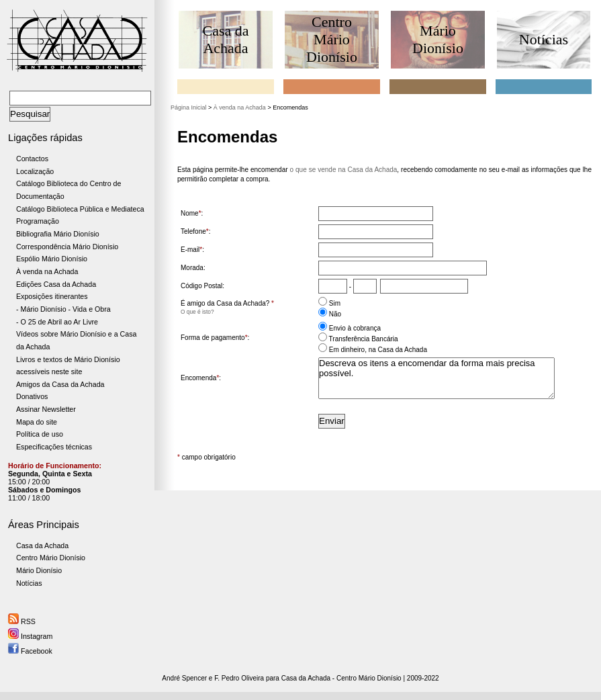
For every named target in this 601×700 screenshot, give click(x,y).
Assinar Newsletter (46, 409)
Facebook (30, 651)
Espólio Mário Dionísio (52, 259)
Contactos (32, 159)
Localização (35, 171)
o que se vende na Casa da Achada (344, 170)
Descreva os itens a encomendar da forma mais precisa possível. (436, 378)
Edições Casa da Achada (56, 284)
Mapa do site (37, 422)
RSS (22, 621)
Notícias (29, 583)
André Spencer (184, 678)
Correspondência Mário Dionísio (67, 247)
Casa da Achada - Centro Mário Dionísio (341, 678)
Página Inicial (189, 107)
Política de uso (40, 434)
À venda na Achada (47, 271)
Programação (38, 221)
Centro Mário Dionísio (51, 558)
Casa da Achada (42, 545)
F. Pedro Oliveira (239, 678)
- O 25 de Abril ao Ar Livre (57, 322)
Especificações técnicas (54, 447)
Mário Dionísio (39, 570)
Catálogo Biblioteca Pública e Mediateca (80, 209)
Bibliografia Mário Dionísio (58, 234)
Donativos (32, 396)
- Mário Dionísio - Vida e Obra (63, 309)
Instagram (30, 636)
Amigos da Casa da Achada (60, 384)
